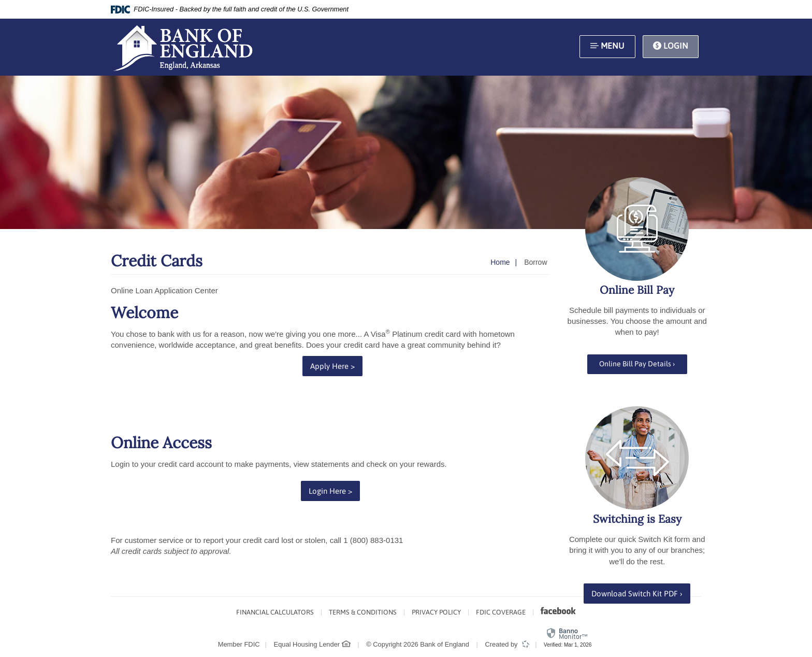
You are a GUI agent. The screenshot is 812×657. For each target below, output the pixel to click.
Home (500, 262)
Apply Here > (336, 365)
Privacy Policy (436, 612)
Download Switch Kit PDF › (641, 593)
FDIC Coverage (501, 612)
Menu (607, 46)
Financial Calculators (275, 612)
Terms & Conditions (363, 612)
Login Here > (334, 490)
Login (671, 46)
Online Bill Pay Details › (637, 364)
